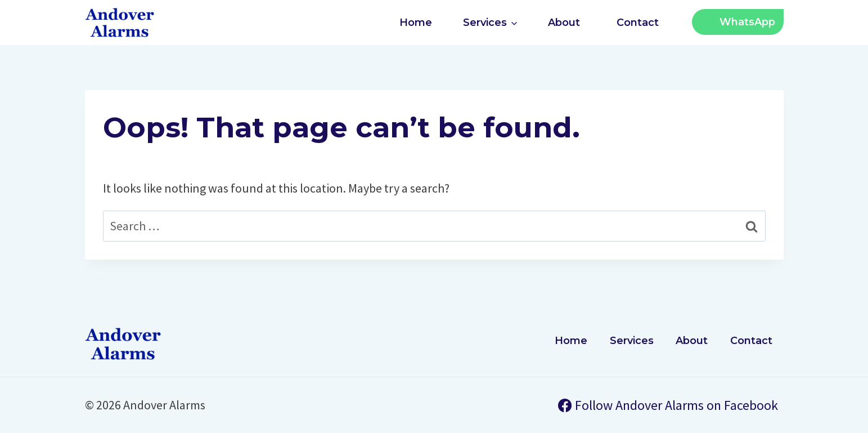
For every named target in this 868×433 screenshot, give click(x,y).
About (564, 23)
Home (416, 23)
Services (632, 341)
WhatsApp (747, 22)
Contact (638, 23)
